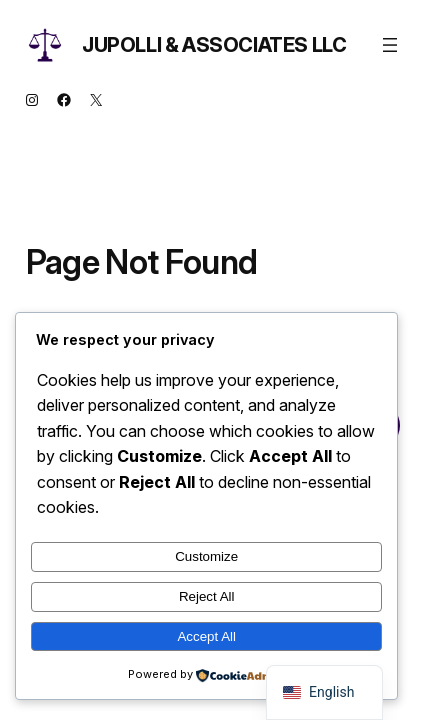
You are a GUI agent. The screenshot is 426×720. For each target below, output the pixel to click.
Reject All (207, 596)
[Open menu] (390, 45)
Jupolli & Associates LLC (214, 45)
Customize (206, 556)
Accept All (206, 636)
